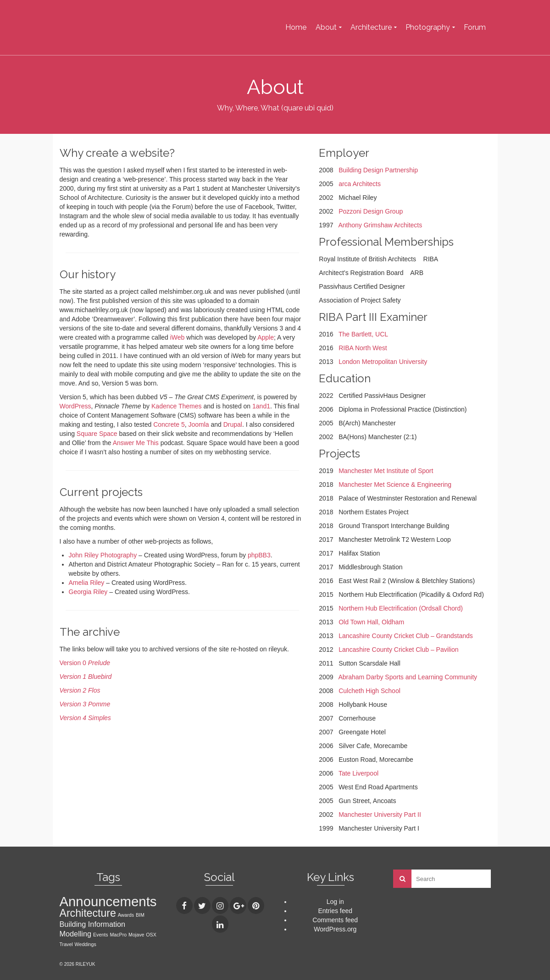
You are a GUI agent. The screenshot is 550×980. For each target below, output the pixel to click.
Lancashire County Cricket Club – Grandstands (406, 636)
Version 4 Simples (85, 718)
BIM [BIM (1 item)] (140, 915)
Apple (266, 337)
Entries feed (335, 911)
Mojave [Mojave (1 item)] (136, 935)
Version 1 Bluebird (86, 677)
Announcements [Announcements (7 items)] (108, 901)
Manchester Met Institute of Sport (386, 471)
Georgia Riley (88, 592)
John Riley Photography (103, 555)
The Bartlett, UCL (363, 334)
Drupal (233, 424)
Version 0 (85, 663)
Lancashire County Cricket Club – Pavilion (398, 650)
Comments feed (335, 920)
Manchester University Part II (380, 815)
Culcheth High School (369, 691)
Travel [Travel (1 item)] (66, 944)
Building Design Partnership (378, 170)
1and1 (261, 406)
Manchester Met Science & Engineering (395, 484)
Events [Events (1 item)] (101, 935)
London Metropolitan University (383, 362)
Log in (335, 902)
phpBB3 (259, 555)
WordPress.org (335, 929)
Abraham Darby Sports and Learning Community (408, 677)
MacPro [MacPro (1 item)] (118, 935)
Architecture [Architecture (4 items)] (88, 913)
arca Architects (360, 184)
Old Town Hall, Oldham (371, 622)
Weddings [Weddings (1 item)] (86, 944)
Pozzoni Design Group (371, 211)
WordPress (75, 406)
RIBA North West (363, 348)
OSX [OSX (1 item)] (151, 935)
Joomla (198, 424)
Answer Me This (136, 443)
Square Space (97, 434)
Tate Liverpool (358, 773)
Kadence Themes (176, 406)
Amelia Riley (87, 583)
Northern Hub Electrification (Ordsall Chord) (401, 608)
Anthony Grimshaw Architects (380, 225)
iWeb (178, 337)
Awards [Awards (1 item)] (126, 915)
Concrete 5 (169, 424)
